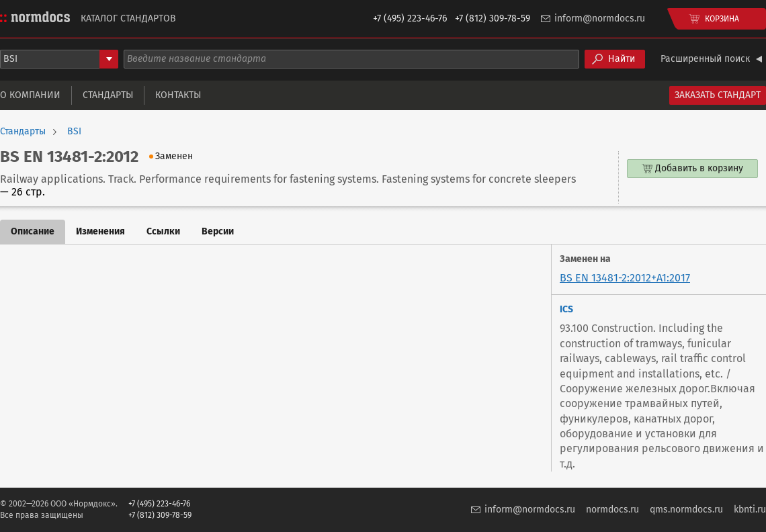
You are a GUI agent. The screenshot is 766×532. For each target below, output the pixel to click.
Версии (218, 231)
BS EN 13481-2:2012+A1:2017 (625, 278)
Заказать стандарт (718, 95)
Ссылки (163, 231)
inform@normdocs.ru (600, 18)
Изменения (100, 231)
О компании (30, 95)
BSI (74, 132)
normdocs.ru (612, 509)
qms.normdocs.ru (686, 509)
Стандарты (108, 95)
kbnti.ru (750, 509)
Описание (33, 231)
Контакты (178, 95)
